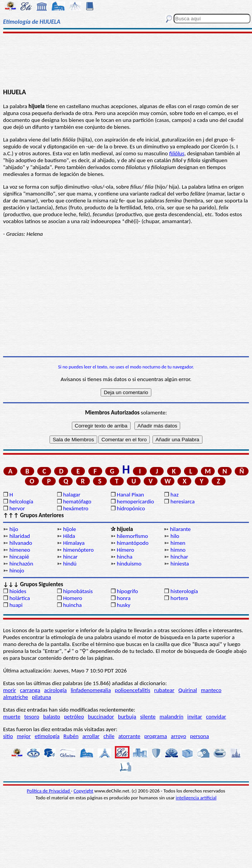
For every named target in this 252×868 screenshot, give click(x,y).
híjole (70, 529)
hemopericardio (135, 501)
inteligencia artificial (196, 798)
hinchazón (21, 564)
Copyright (84, 791)
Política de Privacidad (49, 791)
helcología (21, 501)
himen (178, 543)
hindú (70, 564)
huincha (72, 605)
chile (109, 736)
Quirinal (188, 690)
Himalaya (74, 543)
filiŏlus (177, 153)
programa (155, 736)
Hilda (69, 536)
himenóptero (78, 550)
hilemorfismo (132, 536)
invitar (195, 717)
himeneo (20, 550)
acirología (56, 690)
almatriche (16, 697)
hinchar (179, 557)
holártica (19, 598)
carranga (30, 690)
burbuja (127, 717)
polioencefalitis (133, 690)
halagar (72, 495)
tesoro (32, 717)
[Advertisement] (126, 60)
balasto (51, 717)
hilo (175, 536)
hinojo (17, 570)
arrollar (91, 736)
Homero (73, 598)
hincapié (19, 557)
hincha (125, 557)
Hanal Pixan (130, 495)
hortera (179, 598)
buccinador (101, 717)
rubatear (164, 690)
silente (148, 717)
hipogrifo (127, 591)
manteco (211, 690)
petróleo (74, 717)
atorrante (129, 736)
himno (178, 550)
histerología (184, 591)
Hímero (125, 550)
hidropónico (131, 508)
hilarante (180, 529)
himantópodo (133, 543)
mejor (24, 736)
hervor (17, 508)
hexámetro (76, 508)
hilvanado (21, 543)
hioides (18, 591)
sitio (8, 736)
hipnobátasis (78, 591)
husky (124, 605)
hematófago (77, 501)
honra (124, 598)
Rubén (71, 736)
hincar (70, 557)
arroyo (179, 736)
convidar (216, 717)
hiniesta (180, 564)
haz (175, 495)
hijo (14, 529)
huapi (16, 605)
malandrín (171, 717)
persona (200, 736)
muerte (12, 717)
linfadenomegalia (91, 690)
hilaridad (20, 536)
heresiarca (183, 501)
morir (10, 690)
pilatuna (41, 697)
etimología (47, 736)
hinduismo (129, 564)
